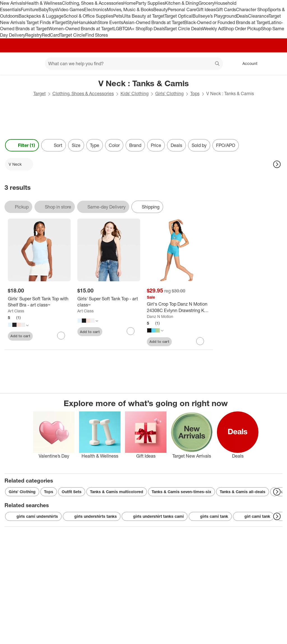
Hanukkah (87, 22)
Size (76, 145)
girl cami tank (253, 516)
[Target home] (12, 64)
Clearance (258, 16)
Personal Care (182, 10)
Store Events (110, 22)
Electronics (95, 10)
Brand (135, 145)
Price (156, 145)
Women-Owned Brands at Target (81, 29)
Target (40, 93)
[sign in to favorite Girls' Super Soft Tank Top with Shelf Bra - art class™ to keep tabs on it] (61, 336)
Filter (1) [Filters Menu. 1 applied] (22, 145)
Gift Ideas (206, 10)
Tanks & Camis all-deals (243, 492)
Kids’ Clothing (135, 93)
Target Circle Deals (183, 29)
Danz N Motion (160, 316)
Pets (118, 16)
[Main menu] (32, 64)
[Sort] (54, 145)
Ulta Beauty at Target (143, 16)
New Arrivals (13, 3)
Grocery (206, 3)
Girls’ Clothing (169, 93)
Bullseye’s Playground (215, 16)
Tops (195, 93)
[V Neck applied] (19, 164)
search (217, 64)
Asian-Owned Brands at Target (154, 22)
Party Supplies (150, 3)
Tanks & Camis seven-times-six (181, 492)
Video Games (70, 10)
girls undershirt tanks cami (155, 516)
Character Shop (252, 10)
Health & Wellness (44, 3)
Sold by (199, 145)
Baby (43, 10)
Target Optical (179, 16)
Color (114, 145)
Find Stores (97, 35)
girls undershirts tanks (92, 516)
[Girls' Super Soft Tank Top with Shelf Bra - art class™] (39, 302)
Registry (33, 35)
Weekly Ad (213, 29)
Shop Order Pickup (242, 29)
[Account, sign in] (247, 64)
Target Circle (72, 35)
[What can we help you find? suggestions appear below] (134, 64)
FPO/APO (226, 145)
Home (129, 3)
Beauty (160, 10)
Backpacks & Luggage (41, 16)
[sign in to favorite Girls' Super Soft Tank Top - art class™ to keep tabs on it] (131, 331)
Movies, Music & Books (130, 10)
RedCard (51, 35)
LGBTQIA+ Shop (129, 29)
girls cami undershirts (33, 516)
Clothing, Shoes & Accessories (93, 3)
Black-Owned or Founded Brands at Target (226, 22)
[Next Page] (277, 164)
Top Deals (155, 29)
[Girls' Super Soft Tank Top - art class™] (109, 302)
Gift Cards (226, 10)
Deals (242, 16)
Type (95, 145)
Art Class (16, 311)
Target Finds (39, 22)
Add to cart (20, 336)
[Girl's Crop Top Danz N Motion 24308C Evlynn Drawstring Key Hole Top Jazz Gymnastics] (178, 307)
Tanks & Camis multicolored (117, 492)
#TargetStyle (64, 22)
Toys (53, 10)
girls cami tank (210, 516)
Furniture (30, 10)
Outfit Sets (72, 492)
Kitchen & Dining (182, 3)
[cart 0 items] (275, 64)
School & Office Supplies (88, 16)
